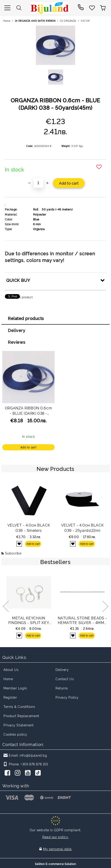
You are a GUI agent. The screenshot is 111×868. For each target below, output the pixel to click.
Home (7, 21)
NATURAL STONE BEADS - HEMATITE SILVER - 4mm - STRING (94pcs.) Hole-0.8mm (82, 620)
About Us (11, 669)
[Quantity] (38, 183)
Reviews (17, 342)
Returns (62, 688)
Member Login (15, 688)
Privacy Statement (19, 725)
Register (10, 697)
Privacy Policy (67, 697)
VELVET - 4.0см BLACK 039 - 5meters (29, 528)
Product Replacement (21, 716)
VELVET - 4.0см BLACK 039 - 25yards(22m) (82, 528)
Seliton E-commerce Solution (55, 864)
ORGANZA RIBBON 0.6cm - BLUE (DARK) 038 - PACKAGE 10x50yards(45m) (28, 411)
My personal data (57, 849)
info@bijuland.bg (33, 755)
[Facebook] (8, 773)
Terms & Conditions (19, 706)
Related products (26, 318)
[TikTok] (39, 773)
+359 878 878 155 (34, 764)
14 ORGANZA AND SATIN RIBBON (35, 21)
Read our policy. (55, 837)
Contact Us (65, 679)
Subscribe (13, 553)
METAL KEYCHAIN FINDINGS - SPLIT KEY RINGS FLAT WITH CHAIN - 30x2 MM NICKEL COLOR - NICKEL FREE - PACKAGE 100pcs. (29, 620)
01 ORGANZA (68, 21)
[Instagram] (18, 773)
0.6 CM (85, 21)
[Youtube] (29, 773)
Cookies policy (15, 734)
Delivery (17, 330)
